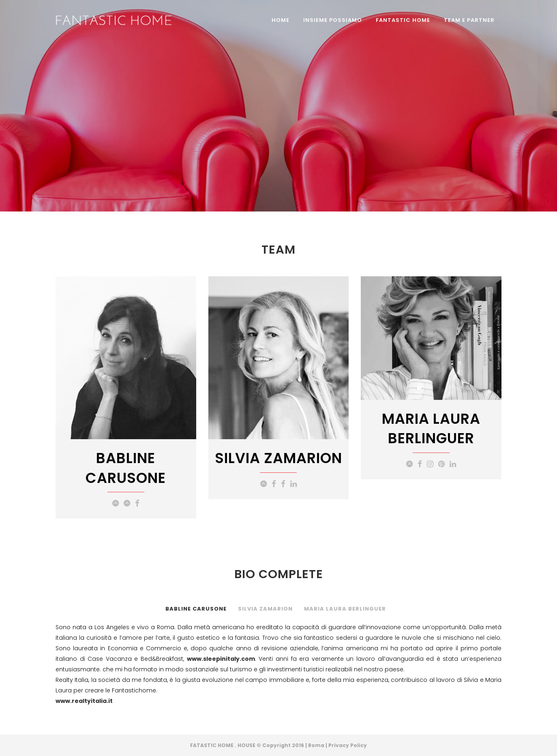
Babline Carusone (196, 609)
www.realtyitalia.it (84, 701)
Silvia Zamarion (265, 609)
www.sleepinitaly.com (221, 659)
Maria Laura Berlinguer (345, 609)
